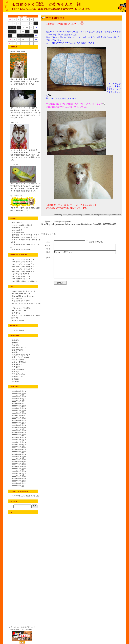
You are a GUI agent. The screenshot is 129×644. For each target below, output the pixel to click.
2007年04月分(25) (19, 459)
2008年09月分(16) (19, 418)
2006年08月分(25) (19, 478)
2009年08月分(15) (19, 391)
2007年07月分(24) (19, 452)
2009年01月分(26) (19, 408)
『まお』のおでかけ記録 (21, 308)
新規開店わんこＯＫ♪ (20, 228)
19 (23, 35)
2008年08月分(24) (19, 420)
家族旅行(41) (17, 364)
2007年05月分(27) (19, 457)
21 (31, 35)
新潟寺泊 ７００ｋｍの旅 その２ (26, 235)
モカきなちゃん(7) (19, 348)
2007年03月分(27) (19, 462)
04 (19, 27)
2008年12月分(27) (19, 411)
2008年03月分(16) (19, 433)
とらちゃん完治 (18, 232)
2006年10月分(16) (19, 474)
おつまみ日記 (17, 298)
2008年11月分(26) (19, 413)
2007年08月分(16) (19, 450)
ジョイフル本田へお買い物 (22, 225)
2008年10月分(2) (19, 416)
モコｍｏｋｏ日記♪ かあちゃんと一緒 (46, 4)
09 (10, 31)
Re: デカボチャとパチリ (21, 276)
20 (27, 35)
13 (27, 31)
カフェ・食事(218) (19, 362)
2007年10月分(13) (19, 445)
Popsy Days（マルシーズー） (24, 291)
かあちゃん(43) (18, 369)
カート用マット (18, 223)
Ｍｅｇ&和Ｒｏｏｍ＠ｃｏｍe (23, 296)
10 (14, 31)
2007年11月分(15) (19, 442)
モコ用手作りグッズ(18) (21, 355)
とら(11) (15, 379)
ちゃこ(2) (16, 345)
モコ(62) (15, 381)
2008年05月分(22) (19, 428)
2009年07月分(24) (19, 394)
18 (19, 35)
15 (36, 31)
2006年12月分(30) (19, 469)
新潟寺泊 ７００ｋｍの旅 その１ (26, 237)
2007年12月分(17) (19, 440)
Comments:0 (115, 215)
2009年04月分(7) (19, 401)
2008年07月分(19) (19, 423)
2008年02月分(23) (19, 435)
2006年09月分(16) (19, 476)
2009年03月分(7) (19, 403)
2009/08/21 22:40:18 (90, 215)
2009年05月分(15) (19, 399)
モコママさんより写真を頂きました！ (26, 496)
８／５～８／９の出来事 (21, 249)
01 (36, 23)
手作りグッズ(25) (19, 374)
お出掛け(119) (18, 377)
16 (10, 35)
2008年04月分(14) (19, 430)
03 (14, 27)
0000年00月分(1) (19, 486)
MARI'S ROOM (18, 320)
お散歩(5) (16, 340)
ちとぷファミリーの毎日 (21, 301)
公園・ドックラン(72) (20, 357)
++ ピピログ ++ (19, 311)
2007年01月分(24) (19, 467)
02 (10, 27)
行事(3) (15, 343)
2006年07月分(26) (19, 481)
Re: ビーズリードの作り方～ (23, 259)
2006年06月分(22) (19, 483)
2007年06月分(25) (19, 454)
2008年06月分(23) (19, 425)
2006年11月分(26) (19, 471)
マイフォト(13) (18, 330)
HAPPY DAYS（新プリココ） (24, 294)
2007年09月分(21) (19, 447)
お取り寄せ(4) (17, 350)
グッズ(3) (16, 372)
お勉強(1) (16, 352)
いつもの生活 (17, 230)
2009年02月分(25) (19, 406)
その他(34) (16, 367)
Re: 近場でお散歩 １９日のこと (25, 281)
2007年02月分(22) (19, 464)
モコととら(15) (18, 360)
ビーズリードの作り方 (21, 274)
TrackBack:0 (104, 215)
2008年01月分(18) (19, 437)
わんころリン (17, 313)
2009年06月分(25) (19, 396)
